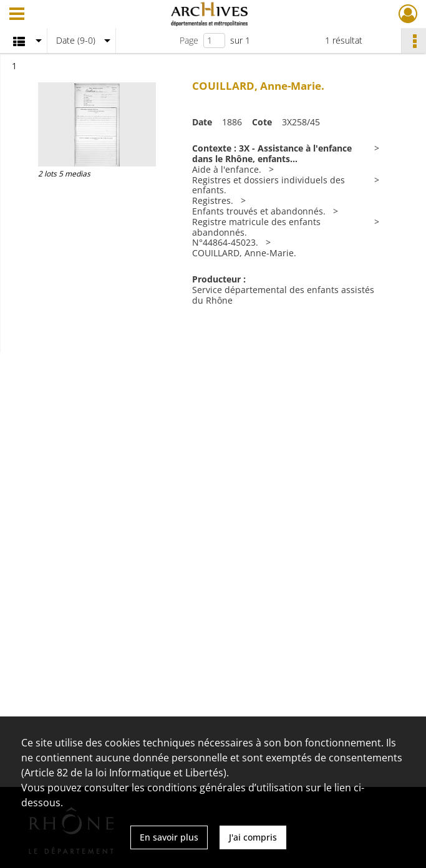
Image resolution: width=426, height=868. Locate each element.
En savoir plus (169, 837)
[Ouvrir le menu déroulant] (17, 15)
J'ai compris (253, 837)
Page (189, 40)
